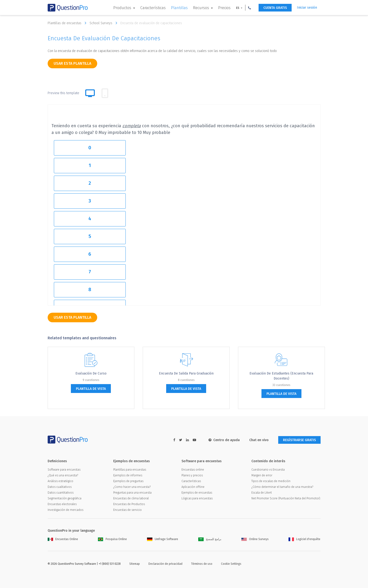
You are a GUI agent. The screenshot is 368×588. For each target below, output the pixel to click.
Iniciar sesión (307, 8)
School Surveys (105, 23)
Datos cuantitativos (61, 493)
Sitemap (135, 564)
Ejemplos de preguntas (128, 481)
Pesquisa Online (112, 539)
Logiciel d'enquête (304, 539)
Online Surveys (255, 539)
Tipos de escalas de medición (271, 481)
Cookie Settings (231, 564)
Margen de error (262, 475)
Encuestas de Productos (129, 504)
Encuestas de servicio (127, 510)
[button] (249, 8)
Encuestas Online (63, 539)
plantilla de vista (91, 389)
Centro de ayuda (224, 440)
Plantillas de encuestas (68, 23)
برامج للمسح (210, 539)
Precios (224, 8)
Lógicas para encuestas (197, 498)
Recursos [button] (201, 8)
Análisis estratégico (60, 481)
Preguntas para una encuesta (132, 493)
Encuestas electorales (62, 504)
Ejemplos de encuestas (197, 493)
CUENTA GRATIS (275, 8)
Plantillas (179, 8)
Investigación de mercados (65, 510)
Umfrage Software (163, 539)
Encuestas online (193, 470)
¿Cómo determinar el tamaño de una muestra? (282, 487)
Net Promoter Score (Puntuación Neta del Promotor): (286, 498)
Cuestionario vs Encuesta (268, 470)
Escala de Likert (262, 493)
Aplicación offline (193, 487)
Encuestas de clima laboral (131, 498)
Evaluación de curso (91, 373)
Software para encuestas (64, 470)
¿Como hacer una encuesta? (132, 487)
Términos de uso (202, 564)
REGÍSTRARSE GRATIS (299, 440)
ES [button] (238, 8)
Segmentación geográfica (65, 498)
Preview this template (63, 93)
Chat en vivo (259, 440)
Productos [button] (123, 8)
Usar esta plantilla (72, 63)
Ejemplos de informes (128, 475)
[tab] (105, 93)
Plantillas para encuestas (130, 470)
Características (153, 8)
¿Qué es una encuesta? (63, 475)
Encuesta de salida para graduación (186, 373)
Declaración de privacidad (165, 564)
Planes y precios (192, 475)
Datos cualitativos (60, 487)
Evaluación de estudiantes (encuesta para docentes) (281, 376)
